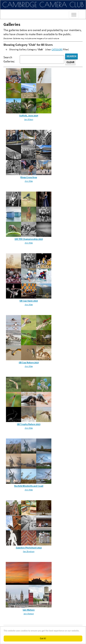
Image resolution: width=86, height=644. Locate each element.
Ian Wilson (29, 119)
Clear (70, 62)
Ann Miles (29, 181)
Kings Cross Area (29, 177)
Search (71, 56)
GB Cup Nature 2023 (29, 362)
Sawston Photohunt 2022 (29, 548)
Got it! (43, 638)
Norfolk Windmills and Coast (29, 486)
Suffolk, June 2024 (29, 116)
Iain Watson (29, 610)
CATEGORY (57, 49)
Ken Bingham (29, 551)
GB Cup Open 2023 (29, 301)
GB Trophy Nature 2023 (29, 424)
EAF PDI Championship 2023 (29, 239)
